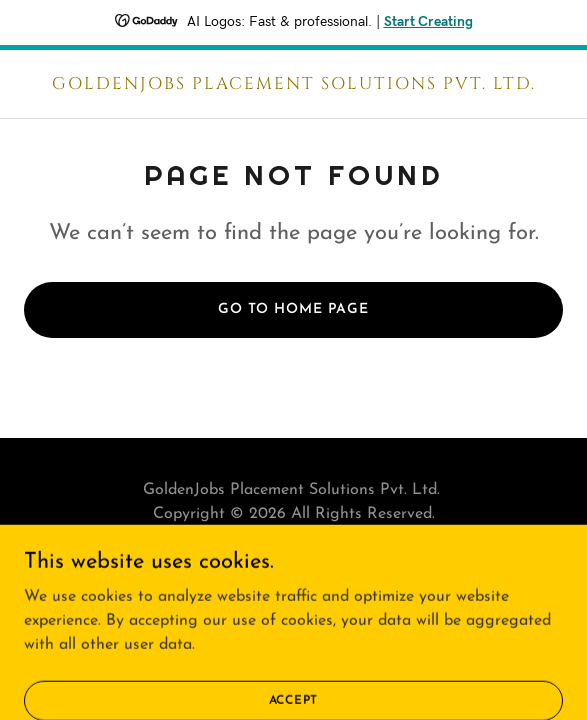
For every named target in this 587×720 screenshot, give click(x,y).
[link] (293, 85)
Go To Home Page (293, 309)
